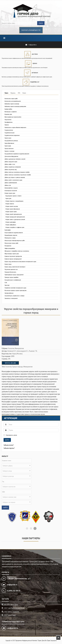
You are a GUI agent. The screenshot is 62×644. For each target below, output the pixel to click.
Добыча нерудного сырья (11, 162)
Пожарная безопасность (10, 272)
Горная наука (8, 138)
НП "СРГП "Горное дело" (11, 604)
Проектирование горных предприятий (14, 275)
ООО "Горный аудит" (10, 615)
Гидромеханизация (9, 133)
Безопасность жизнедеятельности (13, 101)
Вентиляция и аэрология (11, 112)
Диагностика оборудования (11, 156)
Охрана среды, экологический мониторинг (15, 267)
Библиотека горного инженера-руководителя (15, 106)
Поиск (41, 23)
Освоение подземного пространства (13, 256)
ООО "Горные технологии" (12, 612)
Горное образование (9, 143)
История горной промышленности (14, 214)
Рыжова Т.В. (33, 351)
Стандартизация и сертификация (13, 280)
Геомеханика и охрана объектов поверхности (15, 127)
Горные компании (9, 148)
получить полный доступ (31, 30)
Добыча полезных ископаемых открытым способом (17, 172)
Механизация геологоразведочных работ (15, 240)
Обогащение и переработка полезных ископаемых (17, 251)
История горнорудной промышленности (15, 217)
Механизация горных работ (11, 243)
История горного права (11, 212)
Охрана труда (8, 264)
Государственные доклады (11, 141)
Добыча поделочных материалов (13, 167)
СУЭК (6, 283)
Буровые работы (8, 109)
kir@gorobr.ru (33, 45)
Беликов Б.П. (12, 351)
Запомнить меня (10, 435)
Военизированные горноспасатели (13, 117)
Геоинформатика (9, 122)
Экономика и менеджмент (11, 298)
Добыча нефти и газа (10, 164)
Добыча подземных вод (11, 169)
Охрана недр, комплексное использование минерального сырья (20, 261)
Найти (5, 508)
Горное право (8, 146)
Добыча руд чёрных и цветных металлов (15, 177)
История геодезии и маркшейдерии (14, 201)
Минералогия (8, 246)
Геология (7, 125)
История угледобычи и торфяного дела (15, 227)
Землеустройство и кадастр (11, 188)
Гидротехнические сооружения (12, 135)
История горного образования (13, 209)
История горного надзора (12, 206)
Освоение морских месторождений (13, 259)
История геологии (10, 204)
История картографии (11, 222)
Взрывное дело (8, 114)
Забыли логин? (9, 445)
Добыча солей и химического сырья (13, 180)
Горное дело (8, 198)
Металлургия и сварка (10, 238)
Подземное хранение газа (11, 269)
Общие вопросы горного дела (12, 254)
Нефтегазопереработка (10, 248)
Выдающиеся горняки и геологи (13, 196)
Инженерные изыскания (11, 190)
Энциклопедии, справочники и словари (14, 296)
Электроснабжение (9, 293)
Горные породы (18, 367)
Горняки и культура (9, 151)
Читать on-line (10, 363)
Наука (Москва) (17, 354)
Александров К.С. (22, 351)
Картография (8, 230)
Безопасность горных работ (11, 98)
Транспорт (7, 285)
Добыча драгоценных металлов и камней (15, 159)
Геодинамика (8, 120)
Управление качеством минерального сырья (15, 288)
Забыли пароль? (9, 448)
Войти (7, 440)
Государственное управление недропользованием (17, 154)
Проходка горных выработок (11, 277)
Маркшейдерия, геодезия (11, 235)
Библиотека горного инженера (12, 104)
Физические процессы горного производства (15, 290)
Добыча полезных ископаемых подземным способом (18, 175)
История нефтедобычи (11, 225)
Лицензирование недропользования (14, 233)
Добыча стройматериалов (11, 183)
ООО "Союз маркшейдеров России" (15, 608)
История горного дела (10, 193)
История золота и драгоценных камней (15, 219)
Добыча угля (8, 185)
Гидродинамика (9, 130)
